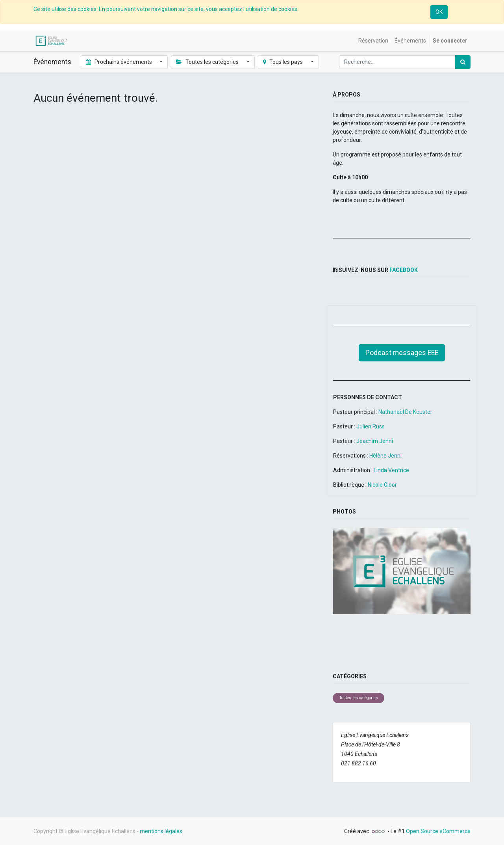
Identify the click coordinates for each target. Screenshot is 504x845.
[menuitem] (373, 41)
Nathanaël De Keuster (405, 412)
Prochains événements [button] (120, 62)
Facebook (404, 270)
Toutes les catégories (359, 698)
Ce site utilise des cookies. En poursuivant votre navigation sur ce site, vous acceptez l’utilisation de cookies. (166, 9)
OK (439, 12)
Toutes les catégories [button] (208, 62)
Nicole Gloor (382, 485)
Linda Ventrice (391, 470)
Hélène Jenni (385, 456)
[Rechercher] (463, 62)
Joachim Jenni (375, 441)
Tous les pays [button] (284, 62)
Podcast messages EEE (402, 353)
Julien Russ (371, 426)
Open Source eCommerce (438, 831)
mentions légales (161, 831)
